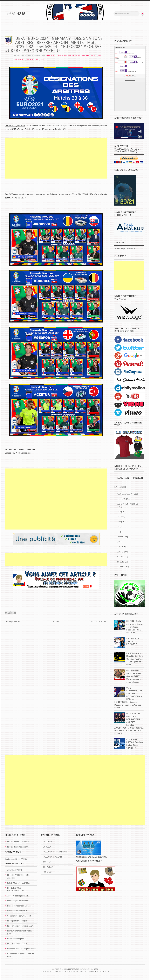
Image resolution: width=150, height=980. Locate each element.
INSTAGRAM (48, 867)
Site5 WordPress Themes (59, 971)
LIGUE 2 (120, 552)
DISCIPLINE (121, 499)
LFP (118, 542)
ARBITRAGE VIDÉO (15, 870)
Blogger (94, 969)
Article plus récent (13, 621)
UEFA (42, 60)
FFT (118, 532)
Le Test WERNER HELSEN (17, 944)
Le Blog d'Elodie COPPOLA (18, 842)
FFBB (119, 512)
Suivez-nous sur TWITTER (19, 13)
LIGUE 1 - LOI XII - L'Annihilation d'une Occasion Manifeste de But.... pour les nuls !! (135, 659)
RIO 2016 (120, 562)
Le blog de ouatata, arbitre (18, 847)
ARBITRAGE (59, 56)
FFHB (119, 522)
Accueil (56, 621)
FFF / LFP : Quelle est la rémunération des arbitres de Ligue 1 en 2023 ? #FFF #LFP (135, 627)
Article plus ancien (99, 621)
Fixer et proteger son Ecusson (19, 906)
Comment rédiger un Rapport (19, 916)
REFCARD (121, 557)
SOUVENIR (121, 567)
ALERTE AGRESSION (125, 494)
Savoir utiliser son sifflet (17, 911)
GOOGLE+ (47, 847)
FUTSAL (120, 537)
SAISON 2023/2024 (33, 60)
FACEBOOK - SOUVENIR (52, 857)
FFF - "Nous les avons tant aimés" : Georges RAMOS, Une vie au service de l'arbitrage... (134, 676)
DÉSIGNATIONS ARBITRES (80, 56)
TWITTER (47, 862)
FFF (118, 517)
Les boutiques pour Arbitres (18, 901)
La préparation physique (17, 921)
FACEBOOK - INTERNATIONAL (55, 852)
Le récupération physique (17, 939)
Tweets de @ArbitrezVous (125, 249)
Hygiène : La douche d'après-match (21, 949)
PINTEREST (48, 872)
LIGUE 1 (120, 547)
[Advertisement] (56, 158)
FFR (118, 527)
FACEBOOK (47, 842)
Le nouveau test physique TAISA (20, 926)
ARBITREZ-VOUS (73, 969)
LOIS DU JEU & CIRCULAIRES (19, 883)
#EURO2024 (50, 56)
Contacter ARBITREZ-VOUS (16, 859)
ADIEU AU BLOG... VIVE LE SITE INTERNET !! (134, 641)
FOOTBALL (93, 56)
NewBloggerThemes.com (99, 971)
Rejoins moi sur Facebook (23, 13)
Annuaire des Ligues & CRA (18, 896)
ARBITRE (67, 56)
